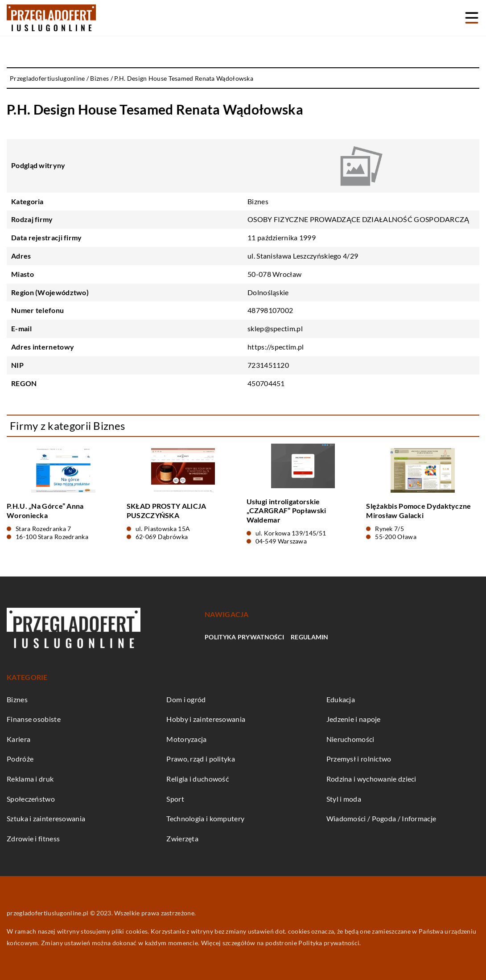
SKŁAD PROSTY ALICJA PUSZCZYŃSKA (167, 511)
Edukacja (341, 699)
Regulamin (310, 637)
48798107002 (270, 310)
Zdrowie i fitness (33, 838)
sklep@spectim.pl (275, 328)
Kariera (19, 739)
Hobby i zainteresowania (206, 719)
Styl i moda (344, 799)
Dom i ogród (186, 699)
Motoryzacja (186, 739)
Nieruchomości (350, 739)
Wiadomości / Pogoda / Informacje (381, 818)
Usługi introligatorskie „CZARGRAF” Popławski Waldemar (286, 511)
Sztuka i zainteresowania (46, 818)
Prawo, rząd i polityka (201, 759)
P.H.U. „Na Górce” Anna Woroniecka (45, 511)
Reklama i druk (30, 779)
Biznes (258, 201)
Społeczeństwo (31, 799)
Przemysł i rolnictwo (359, 759)
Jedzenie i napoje (354, 719)
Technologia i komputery (205, 818)
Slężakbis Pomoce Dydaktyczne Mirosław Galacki (418, 511)
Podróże (20, 759)
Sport (175, 799)
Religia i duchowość (198, 779)
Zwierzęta (182, 838)
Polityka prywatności (244, 637)
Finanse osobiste (34, 719)
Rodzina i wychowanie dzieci (371, 779)
